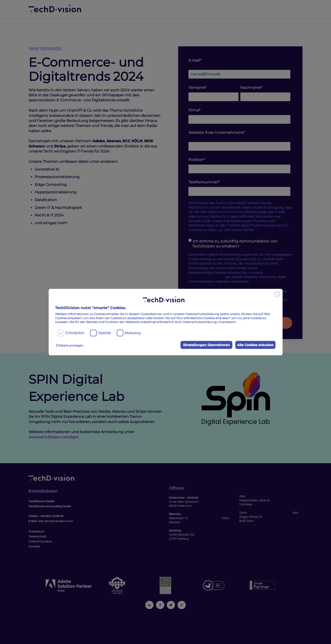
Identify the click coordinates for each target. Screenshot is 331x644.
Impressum (227, 322)
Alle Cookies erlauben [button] (254, 345)
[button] (71, 345)
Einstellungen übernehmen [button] (204, 345)
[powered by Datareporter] (277, 297)
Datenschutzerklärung (200, 322)
